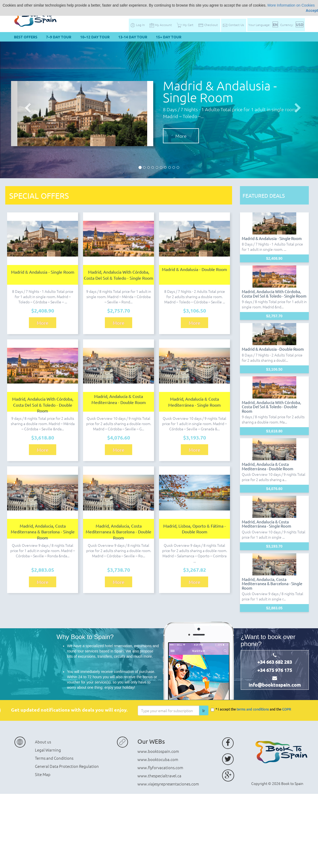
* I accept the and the (251, 710)
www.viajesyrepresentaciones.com (168, 784)
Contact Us (233, 25)
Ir (204, 710)
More (181, 136)
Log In (137, 25)
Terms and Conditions (54, 758)
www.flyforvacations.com (160, 767)
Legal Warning (48, 750)
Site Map (43, 774)
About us (43, 742)
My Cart (185, 25)
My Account (161, 25)
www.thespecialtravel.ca (159, 776)
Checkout (208, 25)
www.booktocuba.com (158, 759)
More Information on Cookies (291, 5)
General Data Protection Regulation (67, 766)
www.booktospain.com (158, 751)
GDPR (286, 709)
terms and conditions (253, 709)
